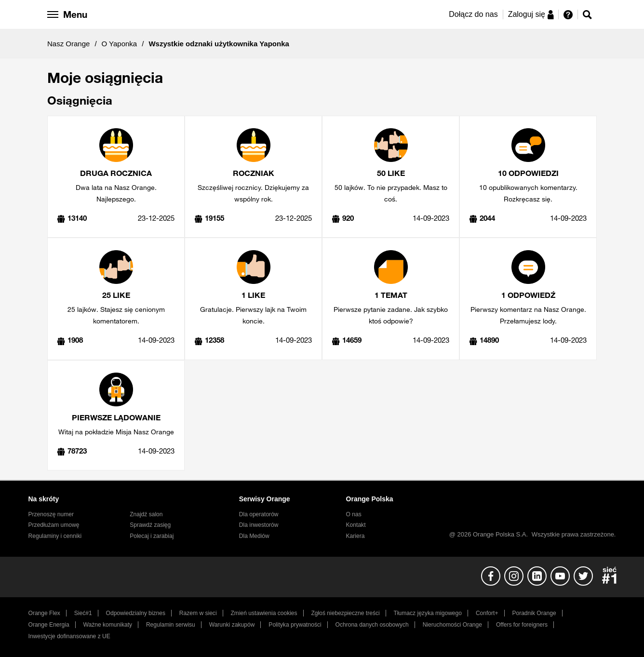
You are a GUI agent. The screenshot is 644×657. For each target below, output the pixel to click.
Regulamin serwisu (171, 625)
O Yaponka (120, 44)
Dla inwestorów (259, 525)
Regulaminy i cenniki (55, 536)
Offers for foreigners (522, 625)
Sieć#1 (83, 613)
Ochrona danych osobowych (372, 625)
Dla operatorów (259, 514)
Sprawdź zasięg (150, 525)
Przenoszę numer (51, 514)
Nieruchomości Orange (452, 625)
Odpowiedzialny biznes (136, 613)
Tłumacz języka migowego (428, 613)
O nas (354, 514)
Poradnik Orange (534, 613)
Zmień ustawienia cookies (264, 613)
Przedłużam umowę (54, 525)
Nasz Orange (68, 44)
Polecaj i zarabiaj (152, 536)
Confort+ (487, 613)
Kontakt (356, 525)
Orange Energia (49, 625)
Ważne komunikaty (108, 625)
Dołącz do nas (473, 14)
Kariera (356, 536)
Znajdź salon (146, 514)
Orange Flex (44, 613)
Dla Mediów (254, 536)
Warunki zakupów (232, 625)
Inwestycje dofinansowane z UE (69, 636)
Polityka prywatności (295, 625)
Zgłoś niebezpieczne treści (346, 613)
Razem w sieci (198, 613)
